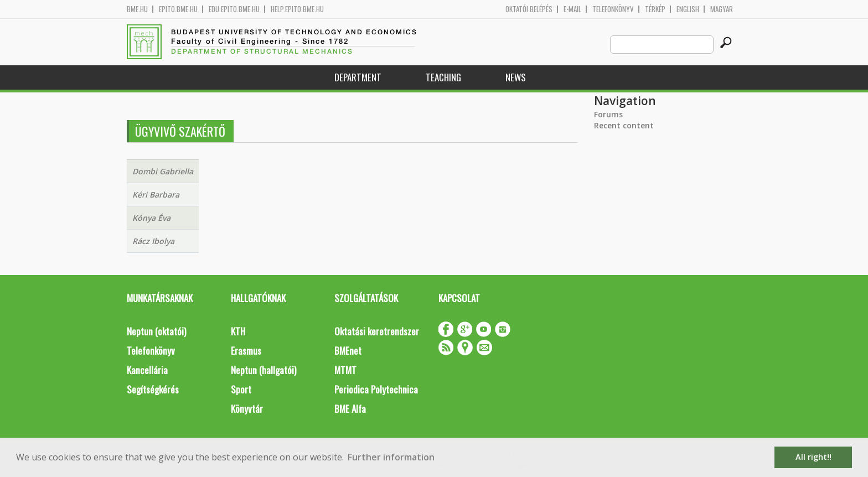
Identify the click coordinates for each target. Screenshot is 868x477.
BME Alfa (350, 409)
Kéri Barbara (156, 195)
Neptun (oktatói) (156, 331)
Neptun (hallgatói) (263, 370)
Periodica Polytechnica (376, 389)
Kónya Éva (151, 218)
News (516, 77)
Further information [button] (391, 457)
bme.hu (137, 9)
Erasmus (246, 351)
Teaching (443, 77)
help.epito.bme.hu (297, 9)
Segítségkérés (153, 389)
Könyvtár (247, 409)
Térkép (655, 9)
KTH (238, 331)
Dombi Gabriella (163, 171)
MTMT (345, 370)
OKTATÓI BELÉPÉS (529, 9)
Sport (241, 389)
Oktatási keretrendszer (377, 331)
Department (358, 77)
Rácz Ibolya (153, 241)
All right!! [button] (813, 457)
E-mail (572, 9)
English (688, 9)
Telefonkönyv (613, 9)
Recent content (624, 125)
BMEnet (348, 351)
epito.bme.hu (178, 9)
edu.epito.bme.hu (234, 9)
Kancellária (147, 370)
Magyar (722, 9)
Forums (608, 114)
